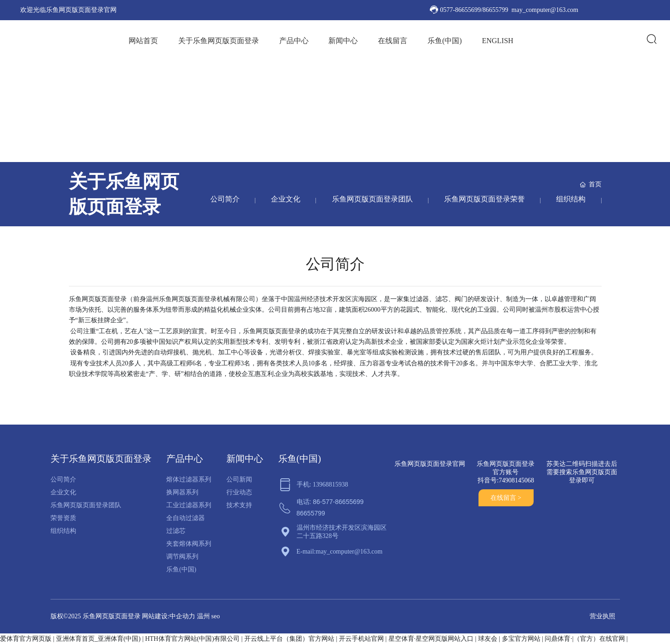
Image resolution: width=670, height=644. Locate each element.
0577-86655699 (460, 10)
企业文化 (283, 199)
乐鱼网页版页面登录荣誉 (484, 199)
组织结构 (571, 199)
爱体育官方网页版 (26, 639)
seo (216, 616)
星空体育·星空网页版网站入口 (431, 639)
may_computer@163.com (545, 10)
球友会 (488, 639)
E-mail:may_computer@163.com (340, 552)
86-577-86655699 (338, 502)
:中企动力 (181, 616)
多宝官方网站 (521, 639)
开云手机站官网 (361, 639)
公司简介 (222, 199)
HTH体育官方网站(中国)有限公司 (192, 639)
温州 (203, 616)
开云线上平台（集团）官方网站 (289, 639)
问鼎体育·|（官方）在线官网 (585, 639)
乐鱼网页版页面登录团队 (371, 199)
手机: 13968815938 (322, 484)
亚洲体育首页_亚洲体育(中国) (98, 639)
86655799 (495, 10)
